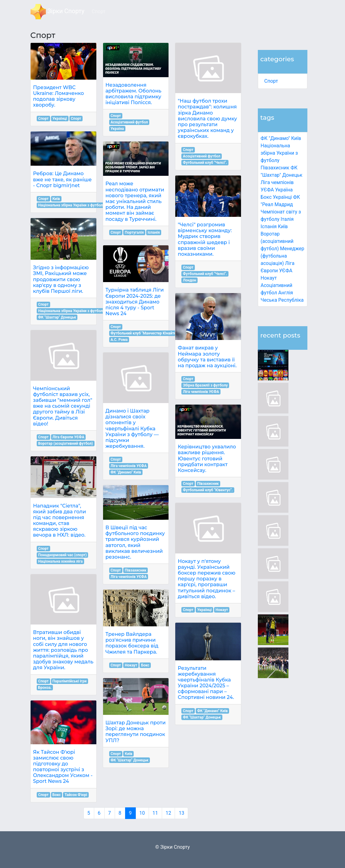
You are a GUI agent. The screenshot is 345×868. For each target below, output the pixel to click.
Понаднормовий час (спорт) (63, 555)
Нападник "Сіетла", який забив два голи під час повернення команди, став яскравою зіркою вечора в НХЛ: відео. (59, 521)
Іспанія (269, 226)
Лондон (189, 280)
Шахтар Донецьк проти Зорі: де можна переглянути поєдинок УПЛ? (136, 732)
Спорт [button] (99, 11)
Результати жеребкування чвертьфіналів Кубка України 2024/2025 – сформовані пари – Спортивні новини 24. (206, 683)
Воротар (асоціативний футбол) (277, 241)
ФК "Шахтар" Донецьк (57, 317)
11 (155, 813)
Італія (287, 219)
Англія (286, 293)
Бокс (266, 197)
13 (181, 813)
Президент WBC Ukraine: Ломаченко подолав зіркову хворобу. (58, 96)
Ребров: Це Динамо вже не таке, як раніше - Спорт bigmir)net (62, 179)
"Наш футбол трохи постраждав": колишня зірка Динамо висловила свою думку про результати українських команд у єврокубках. (207, 119)
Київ (283, 226)
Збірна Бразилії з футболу (205, 385)
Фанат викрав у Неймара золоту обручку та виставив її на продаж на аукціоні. (207, 357)
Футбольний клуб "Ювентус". (208, 490)
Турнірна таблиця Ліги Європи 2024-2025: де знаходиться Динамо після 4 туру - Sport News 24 (135, 302)
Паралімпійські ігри (69, 681)
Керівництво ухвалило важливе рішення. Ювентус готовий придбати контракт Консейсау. (207, 459)
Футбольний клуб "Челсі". (205, 163)
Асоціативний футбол (129, 122)
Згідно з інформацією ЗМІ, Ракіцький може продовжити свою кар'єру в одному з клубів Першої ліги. (61, 279)
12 (169, 813)
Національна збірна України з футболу (279, 153)
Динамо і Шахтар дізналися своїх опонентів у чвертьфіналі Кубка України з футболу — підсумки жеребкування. (132, 428)
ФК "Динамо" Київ (281, 138)
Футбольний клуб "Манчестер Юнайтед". (145, 333)
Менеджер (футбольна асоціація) (282, 256)
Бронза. (45, 688)
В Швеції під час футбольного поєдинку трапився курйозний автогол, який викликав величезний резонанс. (135, 542)
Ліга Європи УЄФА (68, 437)
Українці (282, 197)
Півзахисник (275, 168)
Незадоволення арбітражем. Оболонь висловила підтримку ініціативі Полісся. (134, 94)
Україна (284, 190)
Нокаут (269, 278)
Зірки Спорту (57, 12)
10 (142, 813)
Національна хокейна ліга (60, 561)
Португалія (134, 232)
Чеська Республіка (282, 300)
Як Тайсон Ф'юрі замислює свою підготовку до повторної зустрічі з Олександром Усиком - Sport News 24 (63, 767)
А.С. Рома (119, 340)
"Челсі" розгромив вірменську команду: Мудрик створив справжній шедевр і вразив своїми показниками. (205, 239)
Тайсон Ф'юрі (76, 795)
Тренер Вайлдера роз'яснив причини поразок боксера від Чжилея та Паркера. (132, 643)
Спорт (271, 81)
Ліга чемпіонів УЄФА (128, 466)
